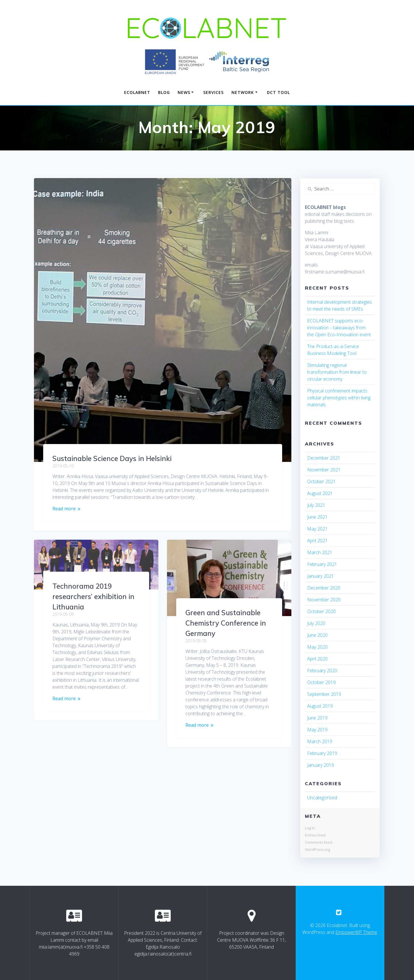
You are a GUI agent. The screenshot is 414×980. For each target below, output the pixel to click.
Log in (310, 828)
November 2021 (324, 470)
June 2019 (317, 718)
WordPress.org (317, 849)
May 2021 (317, 529)
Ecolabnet (137, 92)
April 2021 (317, 541)
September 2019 (324, 694)
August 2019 (320, 706)
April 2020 (317, 659)
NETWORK (243, 92)
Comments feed (319, 842)
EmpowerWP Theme (356, 932)
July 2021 (316, 505)
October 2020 (321, 611)
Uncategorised (322, 798)
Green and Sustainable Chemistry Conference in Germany (226, 623)
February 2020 (322, 671)
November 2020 (324, 600)
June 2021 (317, 517)
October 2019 (321, 682)
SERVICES (213, 92)
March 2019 (320, 741)
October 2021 (321, 481)
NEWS (184, 92)
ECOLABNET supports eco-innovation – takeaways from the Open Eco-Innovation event (339, 328)
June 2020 (317, 635)
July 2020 (316, 623)
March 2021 (320, 552)
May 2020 (317, 647)
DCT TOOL (278, 92)
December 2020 (324, 588)
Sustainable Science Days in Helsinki (112, 458)
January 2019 (321, 765)
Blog (164, 92)
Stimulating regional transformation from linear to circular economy (337, 372)
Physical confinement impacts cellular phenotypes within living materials (339, 398)
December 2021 (324, 458)
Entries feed (315, 835)
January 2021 (321, 576)
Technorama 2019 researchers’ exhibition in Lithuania (93, 596)
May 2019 (317, 730)
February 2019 (322, 753)
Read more (64, 509)
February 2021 (322, 564)
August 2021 (320, 493)
